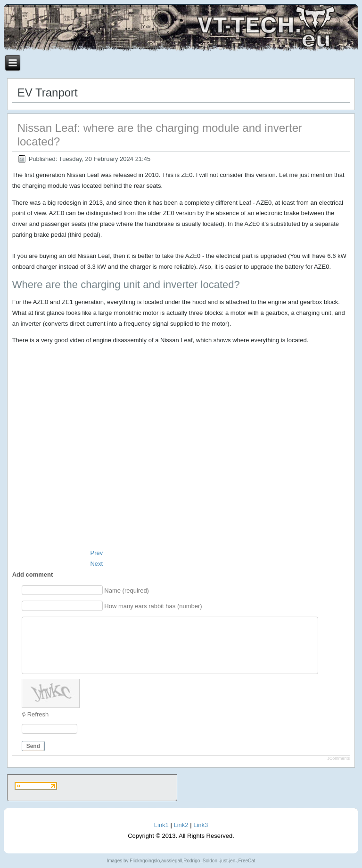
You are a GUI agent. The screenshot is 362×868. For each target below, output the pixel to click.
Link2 (181, 825)
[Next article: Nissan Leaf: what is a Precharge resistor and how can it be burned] (96, 564)
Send (33, 746)
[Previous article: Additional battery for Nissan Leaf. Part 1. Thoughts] (96, 553)
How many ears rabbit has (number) (153, 606)
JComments (338, 758)
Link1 (161, 825)
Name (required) (127, 591)
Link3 (201, 825)
